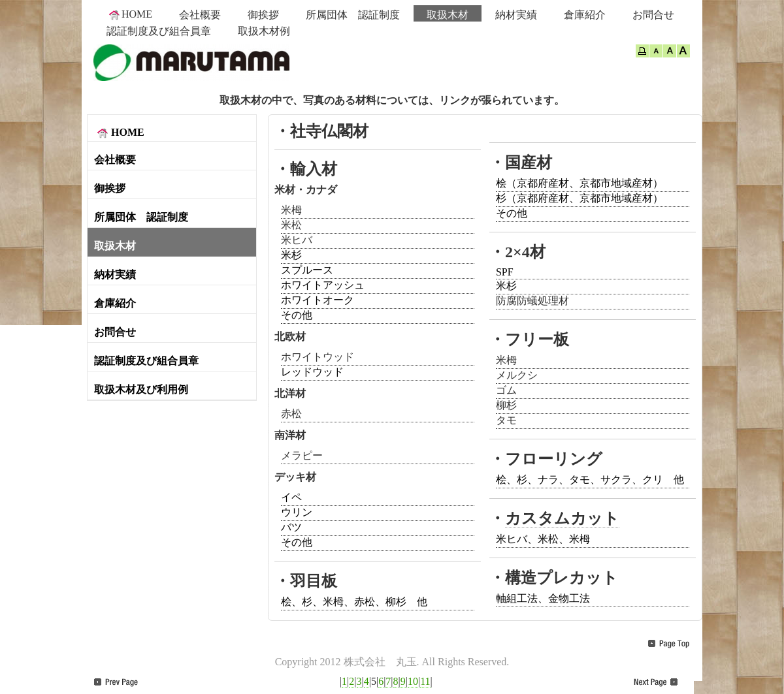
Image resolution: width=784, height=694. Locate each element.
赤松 (291, 414)
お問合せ (653, 15)
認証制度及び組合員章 (159, 31)
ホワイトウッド (318, 357)
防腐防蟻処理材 (532, 301)
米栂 (291, 210)
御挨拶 (263, 15)
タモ (506, 420)
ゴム (506, 390)
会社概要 (200, 15)
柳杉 (506, 405)
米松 (291, 225)
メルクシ (517, 375)
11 (425, 681)
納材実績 (516, 15)
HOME (130, 14)
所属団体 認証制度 (353, 15)
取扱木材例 (264, 31)
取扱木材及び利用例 (141, 389)
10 (413, 681)
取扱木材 (448, 15)
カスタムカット (562, 518)
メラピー (302, 455)
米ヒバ (297, 240)
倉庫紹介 (585, 15)
